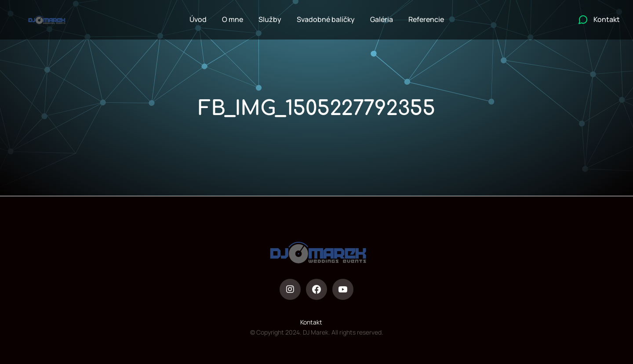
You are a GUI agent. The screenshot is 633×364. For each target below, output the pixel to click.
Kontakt (311, 322)
